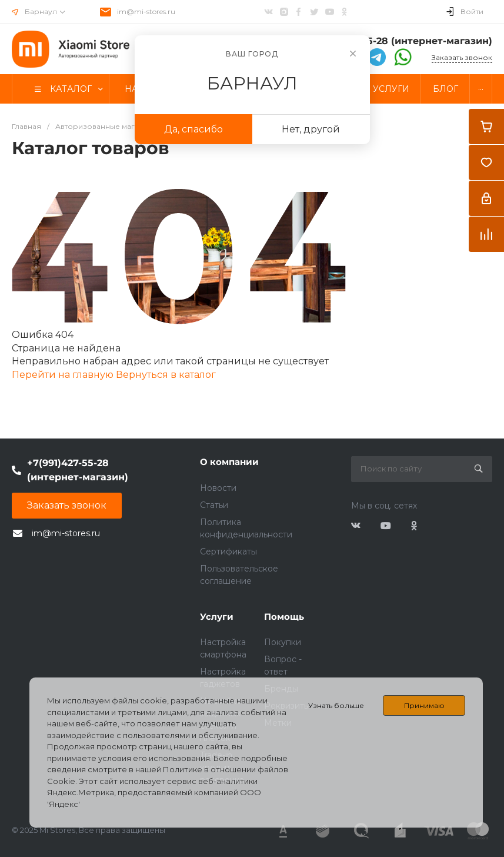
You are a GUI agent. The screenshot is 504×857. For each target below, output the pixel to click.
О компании (229, 462)
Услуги (217, 617)
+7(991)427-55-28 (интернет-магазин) (399, 41)
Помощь (284, 617)
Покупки (283, 642)
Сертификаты (228, 552)
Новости (218, 488)
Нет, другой (311, 129)
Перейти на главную (64, 375)
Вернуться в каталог (166, 375)
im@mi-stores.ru (146, 11)
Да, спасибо (193, 129)
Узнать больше (336, 705)
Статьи (214, 505)
